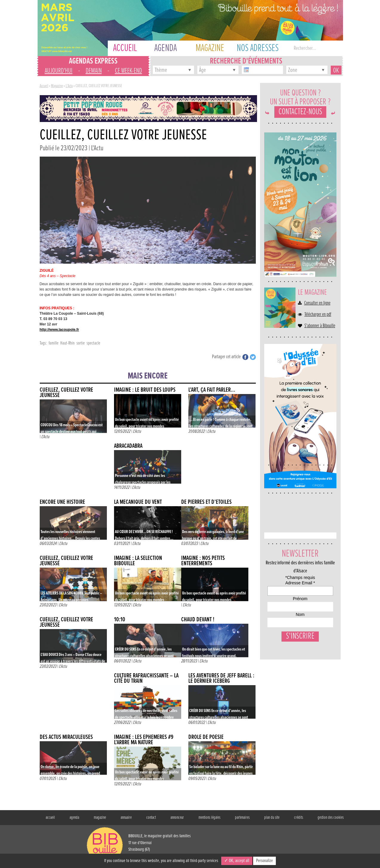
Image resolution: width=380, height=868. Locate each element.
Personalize (264, 861)
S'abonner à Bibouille (320, 326)
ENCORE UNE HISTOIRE (62, 502)
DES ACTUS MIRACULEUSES (66, 737)
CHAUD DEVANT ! (198, 620)
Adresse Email (281, 593)
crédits (299, 818)
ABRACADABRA (128, 446)
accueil (50, 818)
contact (151, 818)
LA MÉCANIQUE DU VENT (138, 502)
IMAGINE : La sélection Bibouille (138, 561)
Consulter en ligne (317, 303)
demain (94, 71)
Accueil (44, 86)
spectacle (93, 343)
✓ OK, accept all (237, 861)
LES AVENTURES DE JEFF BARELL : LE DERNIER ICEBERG (221, 678)
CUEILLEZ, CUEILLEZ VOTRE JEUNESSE (66, 393)
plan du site (272, 818)
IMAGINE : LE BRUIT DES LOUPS (145, 390)
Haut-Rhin (67, 343)
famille (54, 343)
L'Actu (69, 86)
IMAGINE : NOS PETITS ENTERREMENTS (203, 561)
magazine (100, 818)
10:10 (120, 620)
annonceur (177, 818)
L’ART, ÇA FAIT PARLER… (212, 390)
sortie (81, 343)
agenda (74, 818)
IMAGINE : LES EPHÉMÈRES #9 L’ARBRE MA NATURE (144, 740)
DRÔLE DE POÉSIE (206, 737)
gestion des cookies (331, 818)
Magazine (57, 86)
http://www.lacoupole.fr (59, 330)
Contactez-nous (300, 112)
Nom (271, 637)
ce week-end (129, 71)
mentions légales (209, 818)
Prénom (274, 615)
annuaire (126, 818)
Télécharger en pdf (318, 315)
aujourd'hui (59, 71)
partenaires (242, 818)
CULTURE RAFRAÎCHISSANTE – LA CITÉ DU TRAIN (146, 678)
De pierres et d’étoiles (206, 502)
